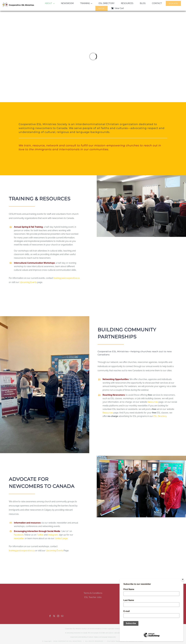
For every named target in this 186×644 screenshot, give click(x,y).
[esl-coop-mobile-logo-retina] (18, 4)
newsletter (19, 538)
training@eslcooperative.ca (67, 278)
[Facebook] (50, 616)
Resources (153, 402)
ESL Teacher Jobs (93, 597)
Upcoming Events (28, 282)
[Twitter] (54, 616)
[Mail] (62, 616)
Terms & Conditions (93, 593)
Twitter (40, 535)
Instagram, (54, 535)
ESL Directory (160, 416)
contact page (61, 538)
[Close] (183, 579)
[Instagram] (58, 616)
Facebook (19, 535)
